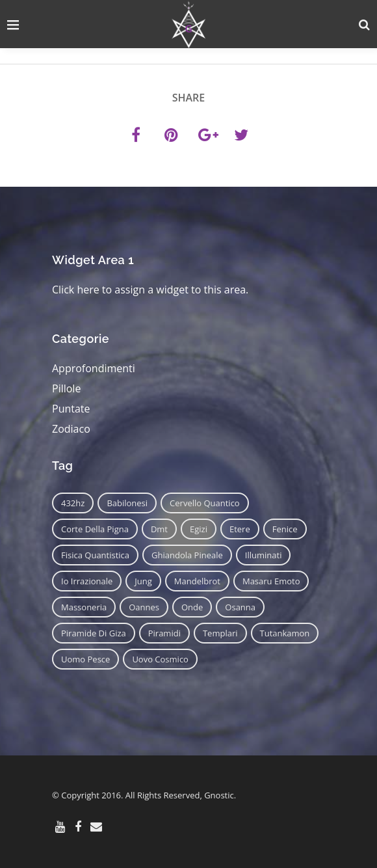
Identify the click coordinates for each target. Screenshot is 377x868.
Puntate (71, 409)
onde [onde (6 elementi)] (192, 607)
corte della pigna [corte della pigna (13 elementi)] (95, 529)
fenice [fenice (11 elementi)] (285, 529)
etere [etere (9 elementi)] (240, 529)
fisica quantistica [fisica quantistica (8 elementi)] (95, 555)
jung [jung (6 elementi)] (143, 581)
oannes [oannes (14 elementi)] (144, 607)
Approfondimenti (94, 368)
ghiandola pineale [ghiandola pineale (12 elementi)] (187, 555)
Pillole (66, 388)
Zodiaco (71, 429)
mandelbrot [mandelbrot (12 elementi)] (197, 581)
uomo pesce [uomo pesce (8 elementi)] (85, 659)
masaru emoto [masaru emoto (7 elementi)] (271, 581)
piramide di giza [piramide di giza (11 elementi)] (94, 633)
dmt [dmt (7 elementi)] (159, 529)
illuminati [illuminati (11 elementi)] (264, 555)
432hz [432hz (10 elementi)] (73, 503)
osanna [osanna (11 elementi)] (240, 607)
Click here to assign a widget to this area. (150, 290)
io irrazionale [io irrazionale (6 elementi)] (87, 581)
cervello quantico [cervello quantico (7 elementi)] (205, 503)
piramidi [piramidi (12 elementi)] (164, 633)
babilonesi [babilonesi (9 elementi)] (127, 503)
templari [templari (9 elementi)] (220, 633)
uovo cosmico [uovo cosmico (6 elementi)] (160, 659)
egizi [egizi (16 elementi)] (199, 529)
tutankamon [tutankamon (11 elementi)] (285, 633)
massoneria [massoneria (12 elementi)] (84, 607)
